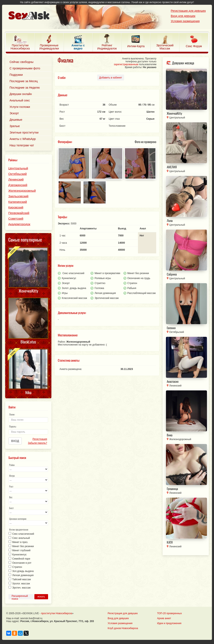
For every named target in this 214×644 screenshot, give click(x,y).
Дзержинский (18, 185)
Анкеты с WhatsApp (23, 139)
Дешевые (16, 120)
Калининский (18, 202)
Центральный (18, 168)
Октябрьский (18, 174)
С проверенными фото (25, 68)
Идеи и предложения (169, 623)
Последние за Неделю (25, 88)
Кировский (16, 207)
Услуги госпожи (20, 107)
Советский (16, 218)
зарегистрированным (126, 64)
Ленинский (16, 179)
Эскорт (14, 113)
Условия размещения (185, 21)
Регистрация (40, 439)
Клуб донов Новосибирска (123, 628)
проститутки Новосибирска (57, 613)
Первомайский (19, 213)
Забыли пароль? (38, 443)
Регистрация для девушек (188, 11)
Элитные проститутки (24, 132)
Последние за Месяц (24, 81)
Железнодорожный (22, 191)
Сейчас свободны (21, 62)
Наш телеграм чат (22, 145)
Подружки (16, 75)
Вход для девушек (183, 16)
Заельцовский (18, 196)
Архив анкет (164, 618)
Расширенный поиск (20, 597)
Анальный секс (20, 100)
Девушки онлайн (21, 94)
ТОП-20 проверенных (169, 613)
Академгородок (19, 224)
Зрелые (15, 126)
